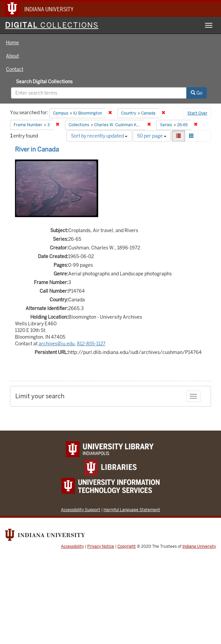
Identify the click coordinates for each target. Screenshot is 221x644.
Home (12, 43)
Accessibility (72, 546)
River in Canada (37, 149)
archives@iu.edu (57, 344)
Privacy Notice (101, 546)
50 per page (152, 136)
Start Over (197, 113)
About (12, 56)
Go (197, 93)
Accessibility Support (81, 510)
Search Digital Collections (44, 82)
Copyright (127, 546)
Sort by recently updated (99, 136)
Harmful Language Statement (132, 510)
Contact (15, 69)
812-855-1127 (91, 344)
